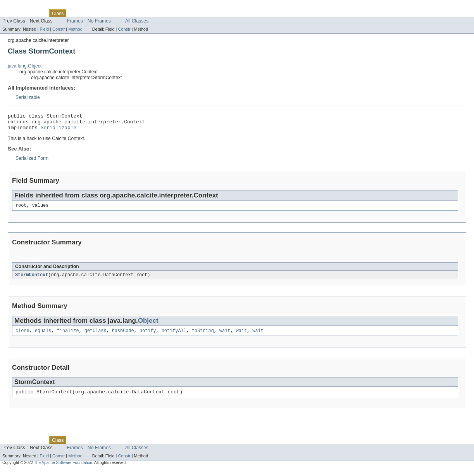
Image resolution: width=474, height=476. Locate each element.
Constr (59, 29)
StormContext (32, 279)
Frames (75, 21)
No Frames (99, 21)
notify (148, 336)
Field (44, 29)
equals (43, 336)
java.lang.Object (25, 66)
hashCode (123, 336)
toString (203, 336)
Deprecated (110, 13)
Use (75, 13)
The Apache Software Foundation (63, 469)
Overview (12, 13)
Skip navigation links (21, 7)
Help (148, 13)
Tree (89, 13)
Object (148, 325)
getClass (96, 336)
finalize (68, 336)
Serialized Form (32, 162)
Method (75, 29)
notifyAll (174, 336)
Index (133, 13)
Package (36, 13)
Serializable (28, 97)
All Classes (137, 21)
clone (22, 336)
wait (225, 336)
